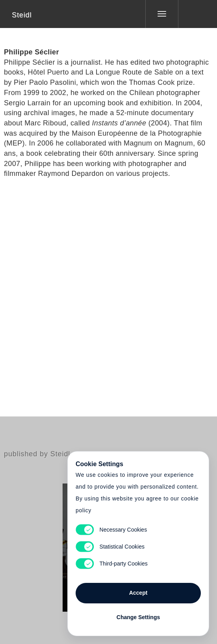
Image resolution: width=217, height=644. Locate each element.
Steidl (22, 15)
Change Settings (138, 617)
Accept (138, 593)
